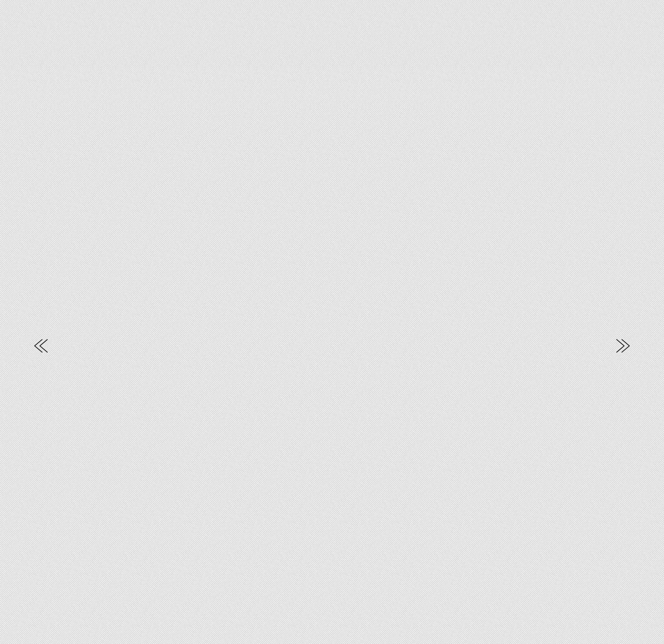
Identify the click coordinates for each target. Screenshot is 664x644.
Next (623, 346)
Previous (41, 346)
